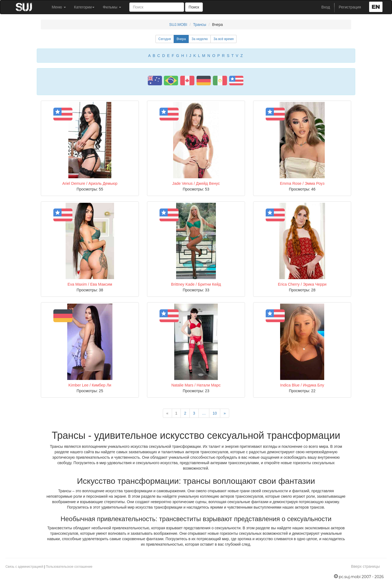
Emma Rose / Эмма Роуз (302, 183)
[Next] (225, 413)
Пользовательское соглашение (69, 567)
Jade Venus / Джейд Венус (196, 183)
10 (215, 413)
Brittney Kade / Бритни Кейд (196, 284)
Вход (326, 7)
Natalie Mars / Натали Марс (196, 385)
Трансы (200, 25)
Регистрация (350, 7)
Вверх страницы (365, 566)
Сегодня (165, 39)
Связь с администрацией (24, 567)
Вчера (181, 39)
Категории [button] (84, 7)
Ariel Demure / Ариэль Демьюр (90, 183)
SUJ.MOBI (178, 25)
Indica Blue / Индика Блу (302, 385)
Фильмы (112, 7)
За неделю (200, 39)
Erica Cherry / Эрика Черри (302, 284)
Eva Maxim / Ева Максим (90, 284)
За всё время (223, 39)
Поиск (194, 7)
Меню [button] (59, 7)
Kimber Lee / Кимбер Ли (90, 385)
